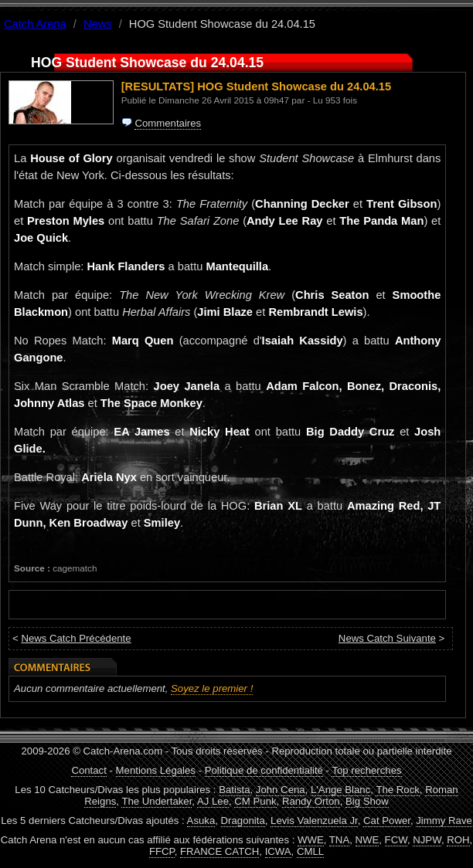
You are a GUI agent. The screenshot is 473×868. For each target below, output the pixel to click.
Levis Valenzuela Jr (314, 821)
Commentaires (168, 123)
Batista (234, 790)
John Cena (281, 790)
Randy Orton (311, 801)
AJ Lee (213, 801)
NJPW (427, 840)
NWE (368, 840)
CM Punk (255, 801)
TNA (339, 840)
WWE (311, 840)
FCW (396, 840)
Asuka (201, 821)
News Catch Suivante (387, 638)
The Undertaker (157, 801)
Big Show (367, 801)
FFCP (162, 851)
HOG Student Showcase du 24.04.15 (294, 86)
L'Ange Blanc (340, 790)
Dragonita (243, 821)
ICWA (278, 851)
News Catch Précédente (76, 638)
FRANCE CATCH (219, 851)
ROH (458, 840)
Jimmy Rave (444, 821)
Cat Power (387, 821)
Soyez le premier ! (212, 688)
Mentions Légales (156, 770)
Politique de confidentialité (264, 770)
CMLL (310, 851)
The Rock (397, 790)
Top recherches (366, 770)
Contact (88, 770)
